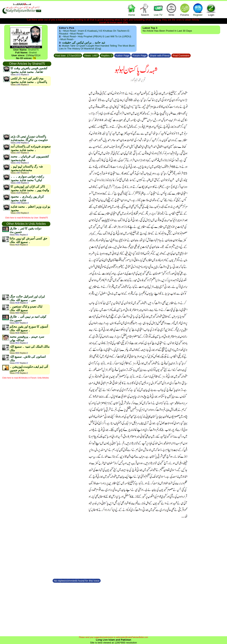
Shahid (33, 53)
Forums (185, 10)
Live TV (158, 10)
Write (171, 10)
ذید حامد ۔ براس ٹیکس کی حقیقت (84, 42)
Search (145, 10)
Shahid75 (33, 50)
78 (34, 58)
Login (211, 10)
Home (132, 10)
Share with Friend (160, 56)
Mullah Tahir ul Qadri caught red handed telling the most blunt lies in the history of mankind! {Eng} (97, 47)
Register (198, 10)
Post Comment (181, 56)
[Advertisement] (27, 110)
